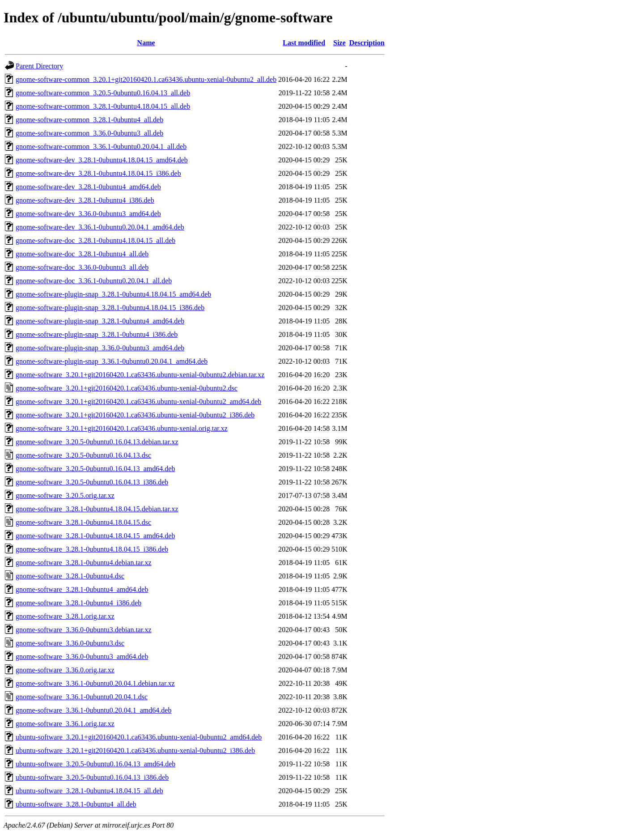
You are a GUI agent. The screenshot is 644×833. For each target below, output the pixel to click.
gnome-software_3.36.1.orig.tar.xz (65, 724)
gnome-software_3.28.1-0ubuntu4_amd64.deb (82, 589)
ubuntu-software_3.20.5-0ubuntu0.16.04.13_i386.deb (92, 777)
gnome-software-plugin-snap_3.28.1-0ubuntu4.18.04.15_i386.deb (110, 308)
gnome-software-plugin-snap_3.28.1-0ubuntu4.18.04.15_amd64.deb (113, 294)
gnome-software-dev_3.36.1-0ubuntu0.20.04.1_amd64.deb (100, 227)
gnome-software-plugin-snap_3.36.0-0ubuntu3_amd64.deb (100, 348)
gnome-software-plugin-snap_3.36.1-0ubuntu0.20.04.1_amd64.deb (112, 361)
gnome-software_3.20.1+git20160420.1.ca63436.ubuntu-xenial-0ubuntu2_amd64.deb (138, 402)
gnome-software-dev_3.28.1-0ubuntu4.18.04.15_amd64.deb (102, 160)
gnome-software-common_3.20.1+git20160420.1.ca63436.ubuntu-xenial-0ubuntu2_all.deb (146, 79)
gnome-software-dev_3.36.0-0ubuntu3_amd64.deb (88, 214)
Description (367, 43)
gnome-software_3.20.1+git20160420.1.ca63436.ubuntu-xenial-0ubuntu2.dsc (127, 388)
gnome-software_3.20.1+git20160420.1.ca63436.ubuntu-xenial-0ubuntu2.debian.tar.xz (140, 375)
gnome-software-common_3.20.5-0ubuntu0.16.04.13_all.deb (103, 93)
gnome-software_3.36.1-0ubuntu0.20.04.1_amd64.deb (93, 710)
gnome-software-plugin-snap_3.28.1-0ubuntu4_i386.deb (97, 334)
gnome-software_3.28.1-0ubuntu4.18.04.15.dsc (83, 522)
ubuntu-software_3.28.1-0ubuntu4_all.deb (76, 804)
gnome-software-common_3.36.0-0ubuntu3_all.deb (89, 133)
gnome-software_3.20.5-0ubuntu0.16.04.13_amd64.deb (95, 469)
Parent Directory (39, 66)
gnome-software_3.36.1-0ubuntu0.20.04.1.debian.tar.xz (95, 683)
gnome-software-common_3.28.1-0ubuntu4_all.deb (89, 120)
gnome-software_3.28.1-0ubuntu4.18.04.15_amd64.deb (95, 536)
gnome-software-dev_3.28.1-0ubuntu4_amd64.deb (88, 187)
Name (146, 43)
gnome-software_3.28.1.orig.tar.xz (65, 616)
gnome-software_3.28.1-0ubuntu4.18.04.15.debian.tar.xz (97, 509)
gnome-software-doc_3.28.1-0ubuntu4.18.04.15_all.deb (95, 240)
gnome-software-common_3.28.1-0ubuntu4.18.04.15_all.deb (103, 106)
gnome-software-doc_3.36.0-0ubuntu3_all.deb (82, 267)
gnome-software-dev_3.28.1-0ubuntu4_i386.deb (85, 200)
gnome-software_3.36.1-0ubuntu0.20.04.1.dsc (82, 697)
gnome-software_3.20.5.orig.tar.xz (65, 495)
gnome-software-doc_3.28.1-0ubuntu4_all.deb (82, 254)
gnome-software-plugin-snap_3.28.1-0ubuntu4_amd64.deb (100, 321)
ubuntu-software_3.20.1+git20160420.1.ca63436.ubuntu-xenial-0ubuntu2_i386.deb (135, 750)
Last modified (304, 43)
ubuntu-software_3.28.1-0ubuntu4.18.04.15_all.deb (89, 791)
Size (339, 43)
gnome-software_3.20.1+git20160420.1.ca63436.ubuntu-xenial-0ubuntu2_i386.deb (135, 415)
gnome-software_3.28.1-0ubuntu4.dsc (70, 576)
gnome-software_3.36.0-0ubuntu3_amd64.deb (82, 657)
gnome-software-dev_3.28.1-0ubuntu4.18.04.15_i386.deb (98, 173)
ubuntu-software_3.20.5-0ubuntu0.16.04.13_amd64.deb (95, 764)
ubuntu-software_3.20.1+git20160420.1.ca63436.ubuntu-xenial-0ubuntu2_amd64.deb (139, 737)
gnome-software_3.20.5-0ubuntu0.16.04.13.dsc (83, 455)
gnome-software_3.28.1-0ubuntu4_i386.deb (78, 603)
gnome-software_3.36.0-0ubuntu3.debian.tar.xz (83, 630)
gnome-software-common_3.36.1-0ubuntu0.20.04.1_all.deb (101, 147)
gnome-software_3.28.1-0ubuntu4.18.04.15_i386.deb (92, 549)
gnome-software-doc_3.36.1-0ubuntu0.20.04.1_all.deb (94, 281)
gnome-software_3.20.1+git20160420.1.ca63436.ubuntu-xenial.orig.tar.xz (122, 428)
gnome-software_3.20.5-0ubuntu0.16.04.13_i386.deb (92, 482)
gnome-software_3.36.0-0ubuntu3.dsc (70, 643)
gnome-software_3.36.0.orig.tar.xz (65, 670)
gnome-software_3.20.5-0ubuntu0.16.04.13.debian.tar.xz (97, 442)
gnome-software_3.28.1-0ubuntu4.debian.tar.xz (83, 563)
